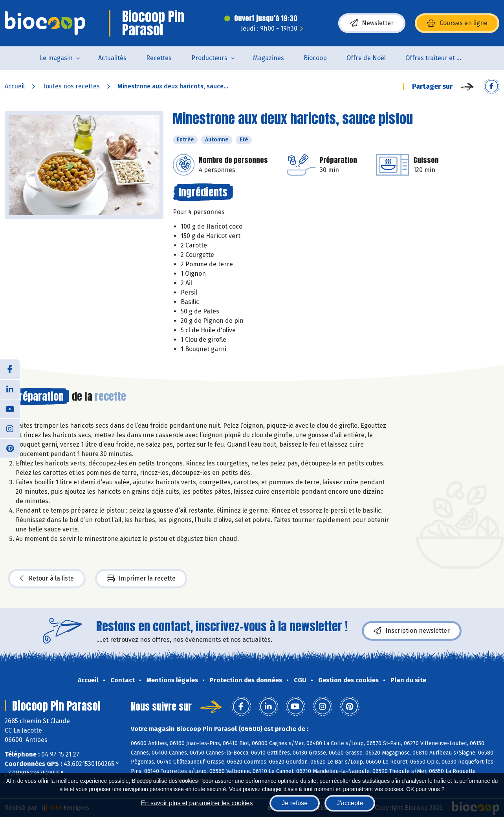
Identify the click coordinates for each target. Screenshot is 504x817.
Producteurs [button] (209, 58)
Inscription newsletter (412, 631)
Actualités (112, 58)
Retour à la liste (47, 579)
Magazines (268, 58)
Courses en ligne (457, 23)
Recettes (159, 58)
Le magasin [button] (56, 58)
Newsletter (372, 23)
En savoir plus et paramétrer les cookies (197, 803)
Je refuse (295, 803)
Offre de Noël (366, 58)
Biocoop (315, 58)
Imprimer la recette (141, 579)
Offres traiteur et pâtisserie (440, 58)
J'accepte (350, 803)
